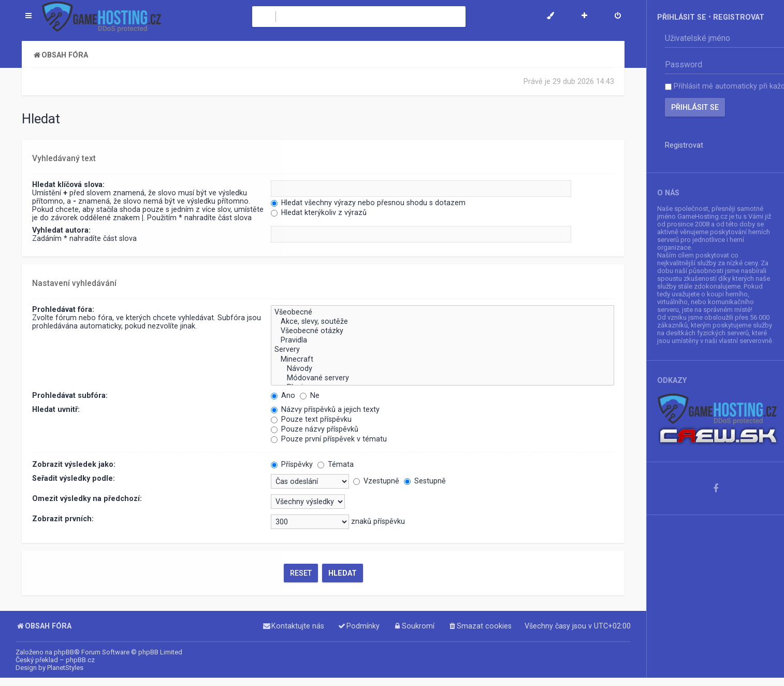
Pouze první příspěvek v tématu (329, 438)
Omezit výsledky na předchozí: (87, 497)
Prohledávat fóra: (63, 308)
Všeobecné (442, 311)
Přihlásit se (682, 17)
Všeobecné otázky (442, 330)
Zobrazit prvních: (63, 518)
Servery (442, 349)
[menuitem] (618, 17)
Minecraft (442, 358)
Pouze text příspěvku (311, 418)
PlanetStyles (65, 668)
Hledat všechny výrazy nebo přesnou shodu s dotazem (368, 203)
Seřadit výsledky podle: (74, 477)
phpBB (64, 652)
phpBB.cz (80, 660)
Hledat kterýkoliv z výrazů (319, 212)
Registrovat (739, 17)
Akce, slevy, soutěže (442, 321)
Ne (310, 394)
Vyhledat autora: (61, 230)
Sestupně (425, 480)
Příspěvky (292, 463)
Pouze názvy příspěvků (315, 428)
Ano (283, 394)
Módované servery (442, 377)
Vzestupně (376, 480)
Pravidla (442, 339)
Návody (442, 367)
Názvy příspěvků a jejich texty (325, 408)
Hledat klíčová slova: (68, 184)
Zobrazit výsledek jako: (74, 463)
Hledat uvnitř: (56, 408)
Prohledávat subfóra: (70, 394)
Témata (336, 463)
